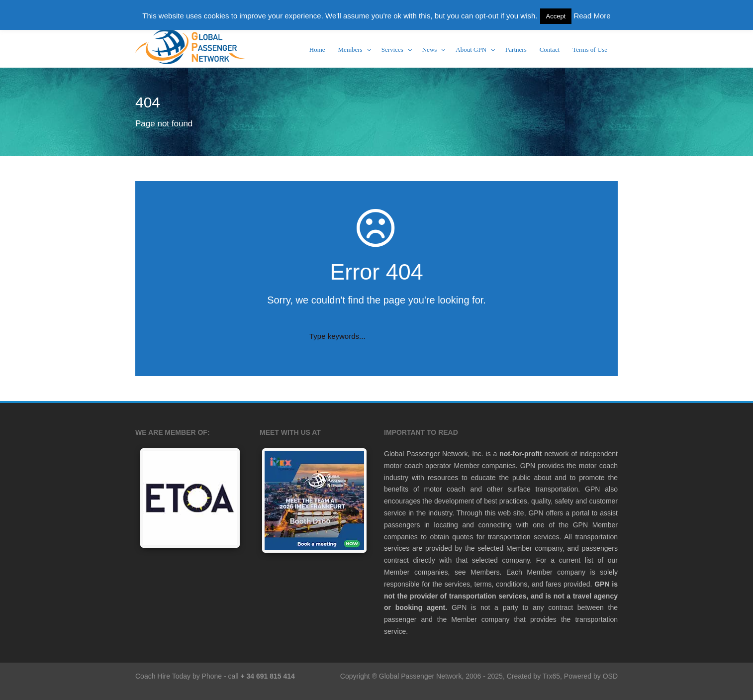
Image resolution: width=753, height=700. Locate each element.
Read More (592, 16)
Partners (516, 50)
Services (392, 50)
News (430, 50)
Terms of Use (590, 50)
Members (350, 50)
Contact (550, 50)
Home (317, 50)
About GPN (471, 50)
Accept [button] (556, 16)
